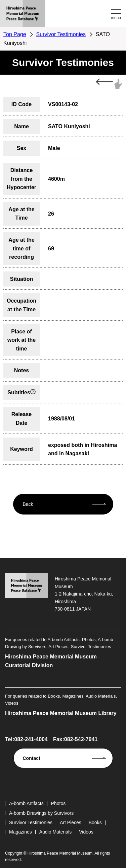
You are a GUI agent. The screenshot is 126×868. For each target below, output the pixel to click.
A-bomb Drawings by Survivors (41, 813)
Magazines (20, 832)
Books (95, 822)
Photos (58, 803)
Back (28, 504)
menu (116, 18)
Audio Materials (56, 832)
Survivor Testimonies (61, 34)
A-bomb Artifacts (26, 803)
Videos (86, 832)
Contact (32, 758)
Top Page (15, 34)
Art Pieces (71, 822)
